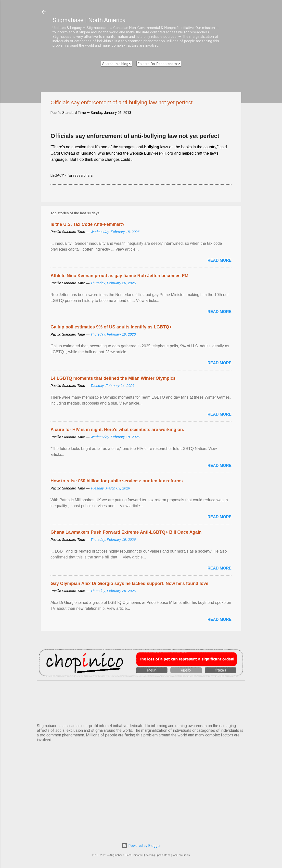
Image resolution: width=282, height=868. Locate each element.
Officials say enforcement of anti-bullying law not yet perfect (135, 136)
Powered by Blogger (141, 846)
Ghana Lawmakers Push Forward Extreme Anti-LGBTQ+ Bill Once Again (126, 532)
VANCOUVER (141, 701)
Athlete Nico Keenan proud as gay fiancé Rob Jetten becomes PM (119, 276)
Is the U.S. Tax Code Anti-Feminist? (88, 224)
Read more (219, 260)
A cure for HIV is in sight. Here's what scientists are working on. (117, 430)
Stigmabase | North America (89, 20)
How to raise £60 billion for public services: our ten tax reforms (117, 481)
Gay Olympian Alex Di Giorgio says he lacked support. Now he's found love (129, 583)
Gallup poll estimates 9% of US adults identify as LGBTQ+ (111, 327)
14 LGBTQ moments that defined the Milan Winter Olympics (113, 378)
